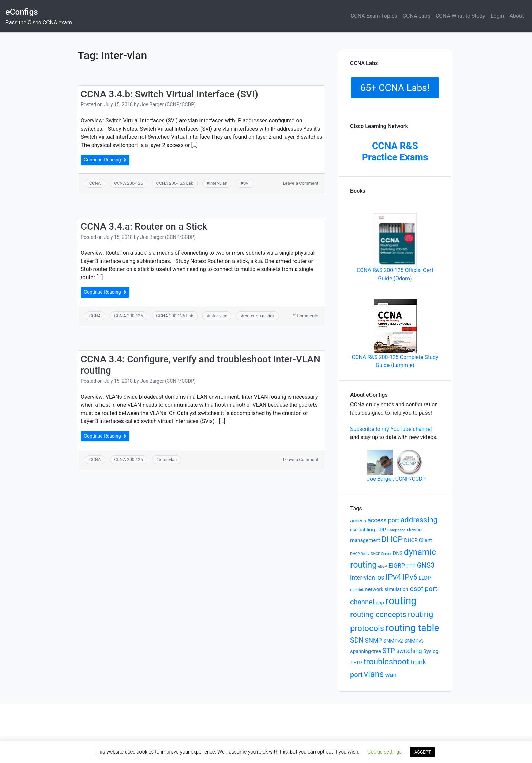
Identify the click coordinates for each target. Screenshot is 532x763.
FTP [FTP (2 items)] (411, 566)
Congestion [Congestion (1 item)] (397, 530)
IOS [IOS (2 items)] (380, 578)
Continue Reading (105, 160)
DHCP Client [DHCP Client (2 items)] (418, 540)
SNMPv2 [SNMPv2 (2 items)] (393, 641)
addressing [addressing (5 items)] (419, 520)
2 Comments (306, 316)
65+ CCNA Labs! (395, 88)
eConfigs (22, 12)
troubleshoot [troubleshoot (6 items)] (386, 662)
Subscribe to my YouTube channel (391, 429)
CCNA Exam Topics (374, 16)
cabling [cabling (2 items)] (367, 530)
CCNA (95, 183)
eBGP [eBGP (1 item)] (382, 566)
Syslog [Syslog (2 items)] (431, 651)
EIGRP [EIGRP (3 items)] (397, 565)
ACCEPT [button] (423, 752)
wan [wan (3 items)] (391, 675)
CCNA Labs (416, 16)
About (517, 16)
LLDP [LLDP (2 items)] (425, 578)
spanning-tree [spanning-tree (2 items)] (366, 651)
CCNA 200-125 (128, 183)
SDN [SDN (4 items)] (357, 640)
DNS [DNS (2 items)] (397, 553)
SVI (246, 183)
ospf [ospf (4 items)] (416, 589)
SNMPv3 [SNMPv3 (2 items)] (414, 641)
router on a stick (259, 316)
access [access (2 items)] (358, 521)
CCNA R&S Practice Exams (395, 151)
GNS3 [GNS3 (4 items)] (426, 565)
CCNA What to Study (460, 16)
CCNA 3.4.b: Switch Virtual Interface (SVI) (169, 94)
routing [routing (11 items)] (401, 601)
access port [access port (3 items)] (383, 520)
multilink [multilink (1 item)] (357, 590)
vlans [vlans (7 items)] (374, 674)
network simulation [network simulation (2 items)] (387, 589)
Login (497, 16)
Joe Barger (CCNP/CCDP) (168, 105)
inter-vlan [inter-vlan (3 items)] (363, 578)
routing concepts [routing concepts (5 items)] (378, 614)
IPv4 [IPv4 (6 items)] (393, 577)
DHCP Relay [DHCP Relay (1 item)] (360, 554)
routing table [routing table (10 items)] (412, 628)
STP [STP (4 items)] (389, 651)
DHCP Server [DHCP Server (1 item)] (381, 554)
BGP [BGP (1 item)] (354, 530)
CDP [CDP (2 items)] (381, 530)
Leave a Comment (301, 183)
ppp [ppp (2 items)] (380, 603)
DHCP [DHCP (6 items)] (392, 539)
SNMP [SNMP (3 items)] (374, 640)
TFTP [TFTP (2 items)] (356, 663)
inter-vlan (218, 183)
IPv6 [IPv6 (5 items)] (410, 577)
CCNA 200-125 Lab (175, 183)
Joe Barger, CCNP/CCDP (396, 479)
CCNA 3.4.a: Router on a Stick (144, 226)
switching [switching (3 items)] (409, 651)
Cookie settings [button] (385, 752)
